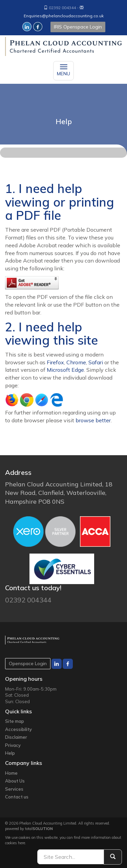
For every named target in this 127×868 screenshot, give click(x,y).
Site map (15, 721)
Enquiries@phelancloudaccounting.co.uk (64, 16)
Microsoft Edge (65, 370)
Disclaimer (16, 737)
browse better (93, 420)
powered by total (29, 829)
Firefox (55, 362)
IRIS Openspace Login (78, 27)
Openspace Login (28, 663)
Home (11, 773)
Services (14, 789)
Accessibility (18, 729)
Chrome (76, 362)
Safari (96, 362)
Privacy (13, 745)
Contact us (17, 797)
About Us (15, 781)
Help (10, 753)
